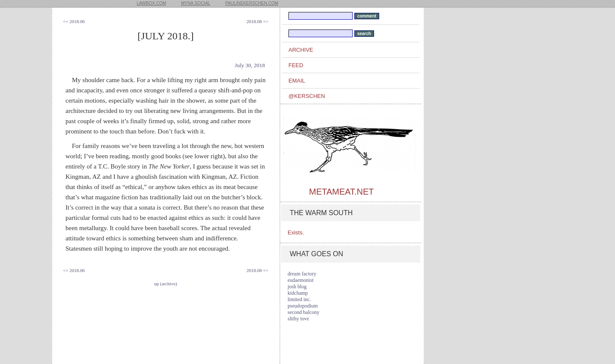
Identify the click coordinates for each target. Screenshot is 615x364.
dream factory (302, 274)
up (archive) (165, 284)
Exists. (296, 232)
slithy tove (298, 319)
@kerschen (307, 96)
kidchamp (298, 293)
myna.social (196, 3)
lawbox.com (152, 3)
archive (301, 50)
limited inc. (299, 299)
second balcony (303, 312)
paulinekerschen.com (252, 3)
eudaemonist (301, 280)
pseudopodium (303, 306)
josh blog (297, 287)
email (297, 81)
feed (296, 65)
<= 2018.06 (74, 21)
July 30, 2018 (250, 65)
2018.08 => (257, 21)
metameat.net (341, 192)
